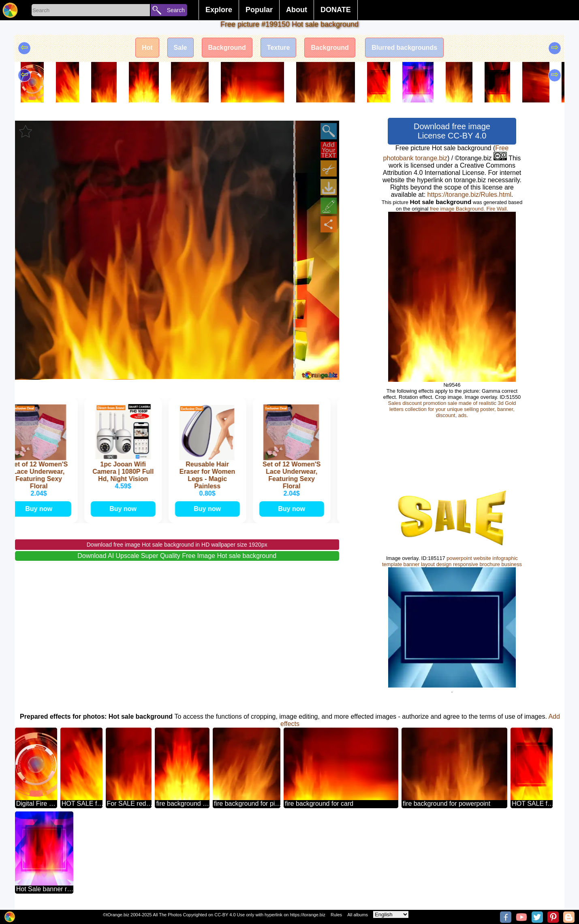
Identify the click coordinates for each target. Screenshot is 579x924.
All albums (358, 915)
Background (227, 48)
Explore (219, 10)
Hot (147, 48)
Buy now (41, 509)
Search (176, 10)
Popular (259, 10)
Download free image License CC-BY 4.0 (452, 131)
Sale (181, 48)
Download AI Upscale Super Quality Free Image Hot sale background (177, 556)
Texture (279, 48)
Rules (336, 915)
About (297, 10)
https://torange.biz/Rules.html (469, 195)
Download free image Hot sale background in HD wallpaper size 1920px (177, 545)
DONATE (336, 10)
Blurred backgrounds (404, 48)
